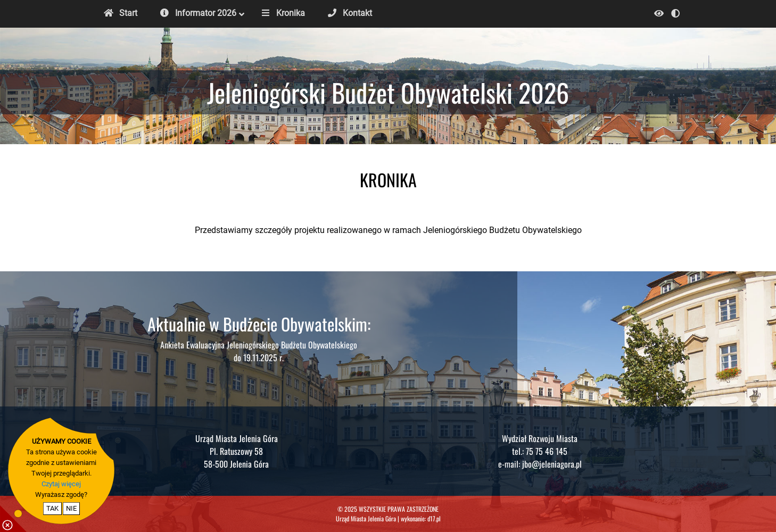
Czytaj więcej (61, 484)
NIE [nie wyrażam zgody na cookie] (71, 508)
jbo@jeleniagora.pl (552, 464)
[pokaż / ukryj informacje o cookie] (13, 519)
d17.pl (434, 518)
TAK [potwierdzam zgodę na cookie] (52, 508)
